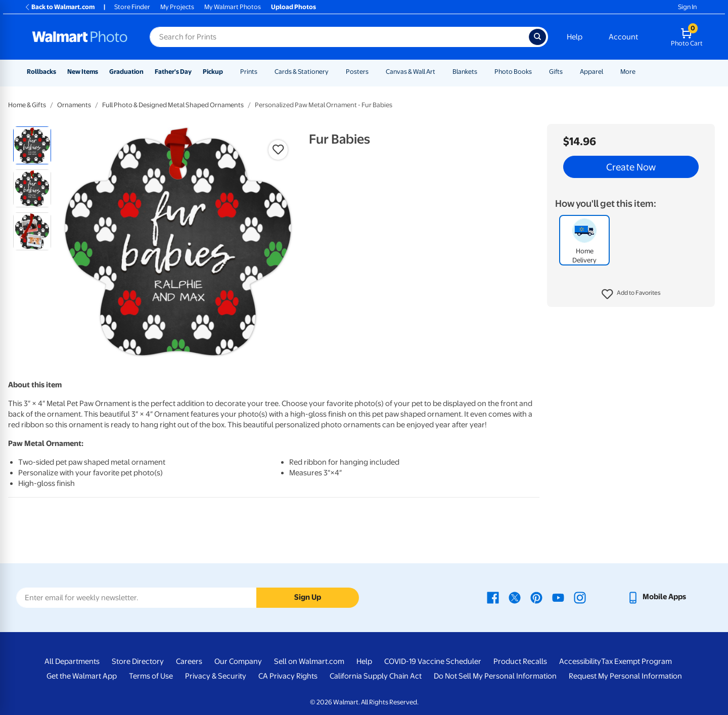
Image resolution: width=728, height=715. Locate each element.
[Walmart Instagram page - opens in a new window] (580, 597)
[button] (631, 294)
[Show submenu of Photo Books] (536, 72)
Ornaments (74, 105)
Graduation (126, 72)
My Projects (177, 7)
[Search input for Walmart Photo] (339, 37)
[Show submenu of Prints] (262, 72)
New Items (83, 72)
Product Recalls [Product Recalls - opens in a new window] (520, 661)
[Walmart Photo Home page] (80, 37)
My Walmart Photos (233, 7)
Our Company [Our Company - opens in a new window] (238, 661)
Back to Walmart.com (59, 7)
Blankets (465, 72)
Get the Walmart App (82, 676)
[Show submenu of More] (640, 72)
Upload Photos (293, 7)
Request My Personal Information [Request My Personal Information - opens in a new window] (625, 676)
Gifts (556, 72)
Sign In (687, 7)
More (628, 72)
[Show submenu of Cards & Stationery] (333, 72)
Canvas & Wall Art (411, 72)
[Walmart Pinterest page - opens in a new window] (536, 597)
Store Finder (132, 7)
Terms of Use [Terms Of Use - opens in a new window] (151, 676)
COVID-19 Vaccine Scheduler (433, 661)
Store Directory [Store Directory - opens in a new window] (138, 661)
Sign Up (308, 597)
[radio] (32, 145)
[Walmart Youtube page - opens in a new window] (558, 597)
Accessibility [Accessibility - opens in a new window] (580, 661)
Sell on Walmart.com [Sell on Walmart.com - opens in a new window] (309, 661)
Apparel (591, 72)
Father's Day (173, 72)
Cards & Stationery (302, 72)
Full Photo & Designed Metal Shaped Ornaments (173, 105)
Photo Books (513, 72)
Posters (357, 72)
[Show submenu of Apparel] (608, 72)
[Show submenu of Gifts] (567, 72)
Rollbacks (41, 72)
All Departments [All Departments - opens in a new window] (72, 661)
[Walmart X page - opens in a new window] (515, 597)
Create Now (631, 167)
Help (575, 37)
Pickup (213, 72)
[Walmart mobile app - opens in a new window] (656, 597)
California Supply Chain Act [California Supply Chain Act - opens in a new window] (376, 676)
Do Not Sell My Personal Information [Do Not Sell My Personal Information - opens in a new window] (495, 676)
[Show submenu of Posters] (373, 72)
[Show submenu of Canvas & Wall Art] (440, 72)
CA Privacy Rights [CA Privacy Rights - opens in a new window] (288, 676)
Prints (249, 72)
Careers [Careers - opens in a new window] (189, 661)
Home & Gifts (27, 105)
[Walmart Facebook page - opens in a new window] (493, 597)
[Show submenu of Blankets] (482, 72)
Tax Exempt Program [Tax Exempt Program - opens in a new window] (636, 661)
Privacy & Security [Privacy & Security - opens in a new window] (216, 676)
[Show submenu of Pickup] (227, 72)
